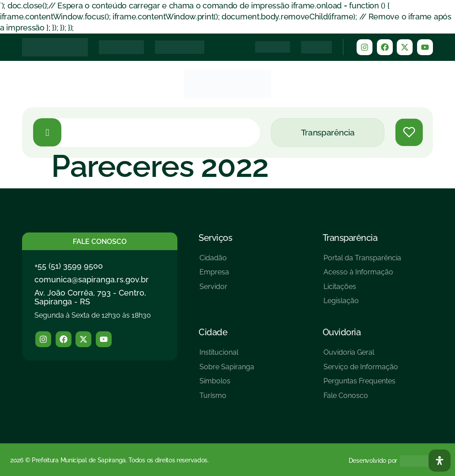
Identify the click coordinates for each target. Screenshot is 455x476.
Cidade (213, 332)
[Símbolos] (227, 384)
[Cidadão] (214, 261)
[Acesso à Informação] (362, 275)
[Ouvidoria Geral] (361, 356)
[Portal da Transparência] (362, 261)
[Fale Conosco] (361, 399)
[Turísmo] (227, 399)
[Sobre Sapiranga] (227, 370)
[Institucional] (227, 356)
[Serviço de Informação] (361, 370)
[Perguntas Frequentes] (361, 384)
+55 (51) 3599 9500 (69, 266)
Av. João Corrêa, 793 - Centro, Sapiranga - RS (90, 297)
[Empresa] (214, 275)
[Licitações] (362, 290)
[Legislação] (362, 304)
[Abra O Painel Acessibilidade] (440, 461)
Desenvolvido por (373, 461)
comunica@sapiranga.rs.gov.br (92, 279)
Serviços (215, 238)
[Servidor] (214, 290)
